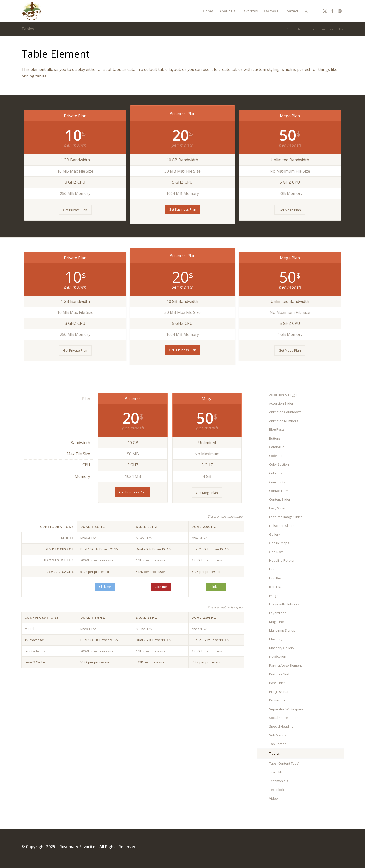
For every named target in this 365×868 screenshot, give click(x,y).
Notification (278, 656)
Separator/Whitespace (286, 709)
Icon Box (275, 578)
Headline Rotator (282, 560)
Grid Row (276, 552)
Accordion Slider (281, 403)
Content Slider (280, 499)
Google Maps (279, 543)
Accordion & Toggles (284, 395)
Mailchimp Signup (282, 630)
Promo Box (277, 700)
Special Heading (281, 726)
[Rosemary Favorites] (32, 11)
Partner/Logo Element (285, 665)
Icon (272, 569)
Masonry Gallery (282, 648)
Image (274, 596)
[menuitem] (208, 11)
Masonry (276, 639)
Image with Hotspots (284, 604)
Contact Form (279, 491)
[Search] (306, 11)
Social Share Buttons (285, 718)
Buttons (275, 438)
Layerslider (278, 613)
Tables (28, 29)
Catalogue (277, 447)
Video (273, 798)
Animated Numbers (284, 421)
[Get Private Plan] (75, 210)
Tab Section (278, 744)
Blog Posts (277, 429)
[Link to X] (325, 11)
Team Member (280, 772)
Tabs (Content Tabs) (284, 763)
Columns (276, 473)
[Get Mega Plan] (290, 210)
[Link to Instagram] (340, 11)
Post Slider (277, 683)
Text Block (277, 790)
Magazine (277, 622)
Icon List (275, 587)
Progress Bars (280, 692)
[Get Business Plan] (182, 210)
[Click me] (105, 587)
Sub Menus (278, 735)
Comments (277, 482)
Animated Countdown (285, 412)
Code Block (277, 456)
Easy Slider (277, 508)
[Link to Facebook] (332, 11)
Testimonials (279, 781)
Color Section (279, 464)
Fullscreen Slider (281, 526)
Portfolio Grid (279, 674)
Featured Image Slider (286, 517)
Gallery (275, 534)
